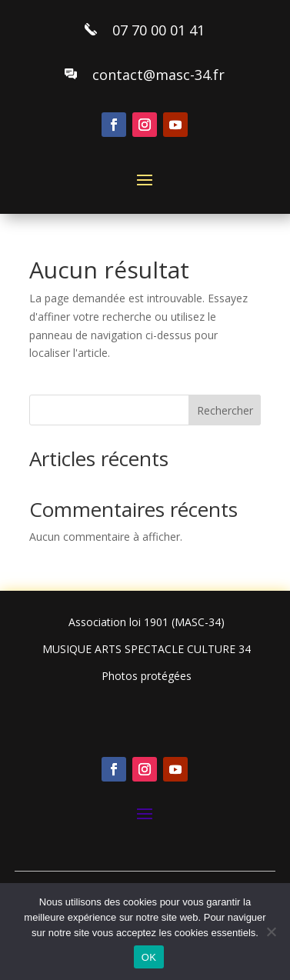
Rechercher (225, 410)
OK (149, 957)
